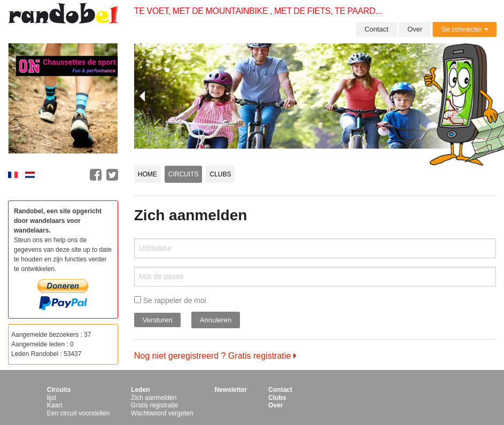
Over (415, 29)
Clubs (220, 174)
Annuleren (216, 320)
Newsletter (231, 390)
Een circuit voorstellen (78, 413)
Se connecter (465, 29)
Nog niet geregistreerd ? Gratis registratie (215, 356)
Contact (377, 29)
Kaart (55, 405)
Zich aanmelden (154, 398)
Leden (140, 390)
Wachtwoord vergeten (162, 413)
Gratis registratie (154, 405)
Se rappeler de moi (170, 300)
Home (148, 174)
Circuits (184, 174)
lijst (52, 398)
